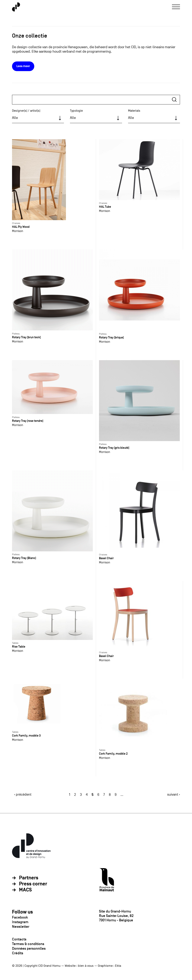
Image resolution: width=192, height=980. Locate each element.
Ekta (118, 966)
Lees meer (23, 66)
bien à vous (86, 966)
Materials (134, 111)
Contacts (19, 939)
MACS (25, 890)
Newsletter (21, 927)
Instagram (20, 922)
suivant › (174, 795)
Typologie (76, 111)
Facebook (20, 917)
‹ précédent (23, 795)
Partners (29, 878)
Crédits (18, 953)
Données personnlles (29, 948)
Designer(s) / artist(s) (26, 111)
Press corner (33, 884)
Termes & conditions (28, 944)
